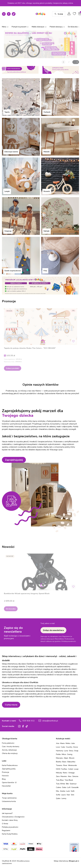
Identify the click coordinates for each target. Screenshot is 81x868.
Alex (70, 776)
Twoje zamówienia (9, 798)
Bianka (59, 762)
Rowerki (47, 191)
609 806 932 (29, 721)
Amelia (63, 791)
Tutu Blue (60, 780)
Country (69, 747)
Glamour (73, 784)
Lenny (64, 798)
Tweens (59, 765)
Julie (73, 743)
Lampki (7, 191)
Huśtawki (47, 112)
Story (71, 751)
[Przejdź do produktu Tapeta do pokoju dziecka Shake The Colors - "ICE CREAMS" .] (40, 327)
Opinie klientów (8, 783)
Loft (69, 787)
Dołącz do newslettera (53, 630)
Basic (64, 762)
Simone (75, 776)
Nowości (5, 776)
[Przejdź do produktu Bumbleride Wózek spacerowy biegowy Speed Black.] (40, 572)
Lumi (68, 791)
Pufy (45, 271)
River (65, 765)
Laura (63, 795)
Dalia (64, 787)
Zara (58, 776)
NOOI (58, 769)
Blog (4, 779)
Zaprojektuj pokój (14, 460)
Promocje (6, 772)
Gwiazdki (75, 787)
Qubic (58, 798)
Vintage (71, 773)
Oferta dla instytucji (10, 753)
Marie (62, 743)
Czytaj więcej (11, 705)
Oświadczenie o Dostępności (13, 817)
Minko (68, 743)
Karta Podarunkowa (10, 765)
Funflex (64, 769)
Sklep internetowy (66, 861)
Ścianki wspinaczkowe (13, 271)
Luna (66, 751)
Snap (76, 751)
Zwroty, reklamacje (9, 750)
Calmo (59, 787)
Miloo (64, 754)
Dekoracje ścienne (11, 152)
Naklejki (47, 231)
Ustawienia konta (9, 801)
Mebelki (47, 152)
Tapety (7, 112)
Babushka (71, 762)
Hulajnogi (8, 231)
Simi (73, 795)
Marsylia (59, 758)
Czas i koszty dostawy (11, 747)
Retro (65, 773)
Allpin (66, 758)
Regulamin (6, 830)
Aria (58, 743)
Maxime (64, 776)
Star (68, 795)
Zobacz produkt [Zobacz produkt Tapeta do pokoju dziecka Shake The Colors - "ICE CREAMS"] (13, 368)
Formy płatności (8, 743)
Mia (57, 791)
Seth (73, 791)
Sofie (58, 795)
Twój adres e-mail (48, 623)
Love (58, 747)
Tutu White (61, 784)
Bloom (72, 758)
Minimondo (73, 765)
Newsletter (6, 786)
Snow (76, 747)
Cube (63, 747)
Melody (59, 773)
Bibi (67, 784)
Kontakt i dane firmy (10, 820)
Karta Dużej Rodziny (10, 834)
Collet (71, 769)
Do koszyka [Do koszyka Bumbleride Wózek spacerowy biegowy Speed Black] (11, 609)
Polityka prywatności (10, 827)
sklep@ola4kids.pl (50, 721)
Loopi (76, 769)
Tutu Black (69, 780)
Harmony (60, 751)
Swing (70, 754)
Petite (58, 754)
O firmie (5, 824)
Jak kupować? (7, 813)
